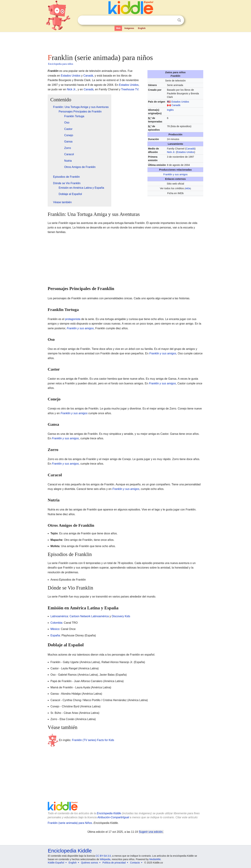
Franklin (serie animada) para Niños (70, 823)
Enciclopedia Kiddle (109, 813)
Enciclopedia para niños (61, 64)
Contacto (135, 863)
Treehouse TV (130, 89)
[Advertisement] (125, 42)
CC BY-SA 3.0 (103, 856)
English (142, 28)
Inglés (170, 110)
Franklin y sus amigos (175, 174)
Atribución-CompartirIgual (113, 817)
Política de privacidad (114, 863)
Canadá (176, 105)
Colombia (56, 623)
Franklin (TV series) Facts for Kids (93, 740)
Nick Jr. (171, 152)
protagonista (73, 319)
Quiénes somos (90, 863)
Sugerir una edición (151, 832)
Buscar (179, 20)
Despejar (172, 20)
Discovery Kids (121, 616)
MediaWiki (155, 859)
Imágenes (129, 28)
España (55, 635)
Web (118, 28)
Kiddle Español (56, 863)
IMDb (188, 189)
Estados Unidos (180, 102)
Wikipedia (105, 859)
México (55, 629)
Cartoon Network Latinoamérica (89, 616)
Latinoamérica (59, 616)
